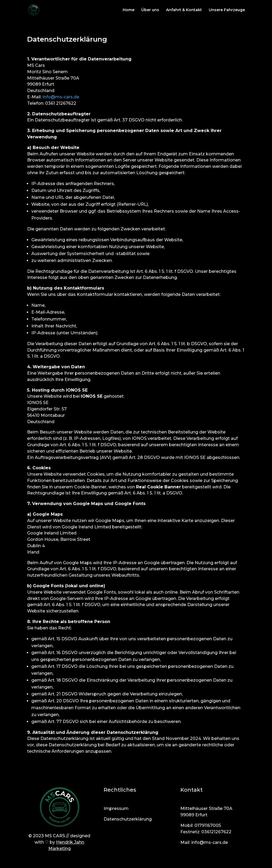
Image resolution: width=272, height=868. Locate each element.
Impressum (116, 808)
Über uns (150, 10)
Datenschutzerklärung (128, 819)
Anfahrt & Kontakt (184, 10)
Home (129, 10)
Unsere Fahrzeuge (227, 10)
